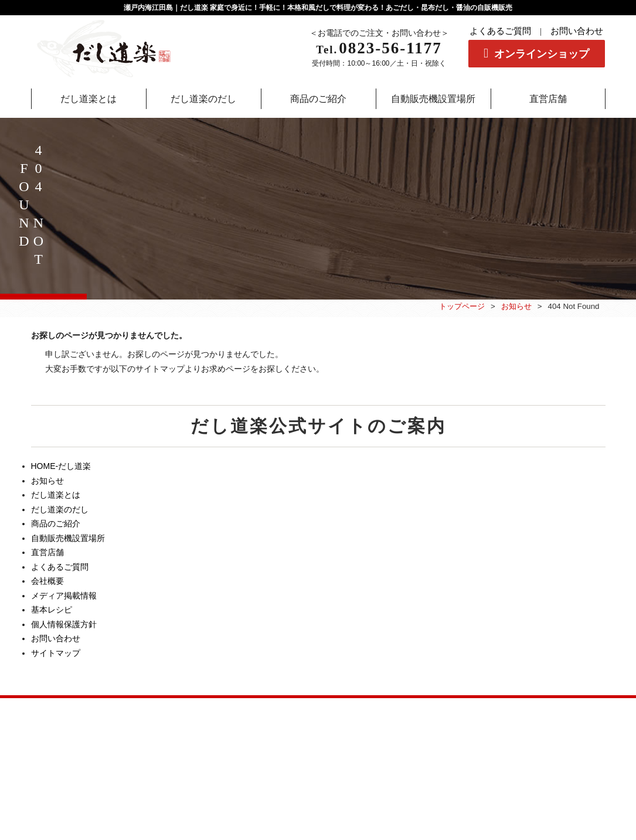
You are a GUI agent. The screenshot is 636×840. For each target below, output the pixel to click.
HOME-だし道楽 (61, 466)
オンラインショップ (542, 54)
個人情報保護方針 (64, 624)
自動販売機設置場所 (68, 538)
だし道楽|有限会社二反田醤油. (311, 794)
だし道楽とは (56, 495)
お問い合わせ (577, 31)
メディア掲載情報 (64, 596)
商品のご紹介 (56, 523)
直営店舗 (47, 552)
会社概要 (47, 581)
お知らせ (516, 306)
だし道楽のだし (60, 509)
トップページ (462, 306)
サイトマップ (56, 653)
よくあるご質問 (500, 31)
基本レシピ (52, 610)
